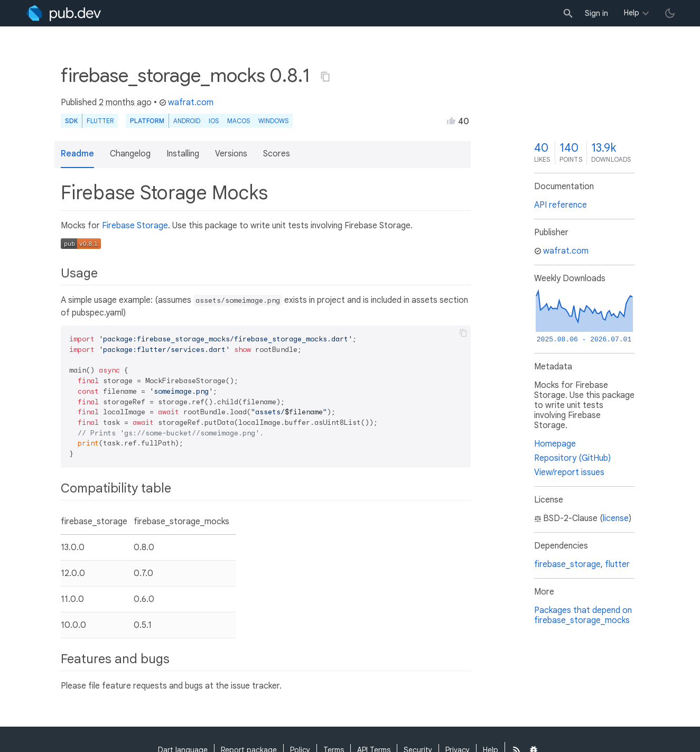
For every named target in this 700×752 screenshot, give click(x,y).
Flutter (100, 121)
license (616, 518)
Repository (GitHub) (572, 458)
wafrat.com (186, 103)
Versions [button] (231, 154)
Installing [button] (183, 154)
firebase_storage (567, 564)
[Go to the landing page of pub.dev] (64, 13)
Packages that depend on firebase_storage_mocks (583, 615)
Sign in (596, 13)
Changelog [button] (130, 154)
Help (632, 13)
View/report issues (569, 472)
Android (187, 121)
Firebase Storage (135, 226)
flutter (617, 564)
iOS (214, 121)
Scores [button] (277, 154)
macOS (239, 121)
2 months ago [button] (125, 103)
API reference (561, 205)
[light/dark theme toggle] (670, 13)
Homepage (555, 444)
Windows (273, 121)
